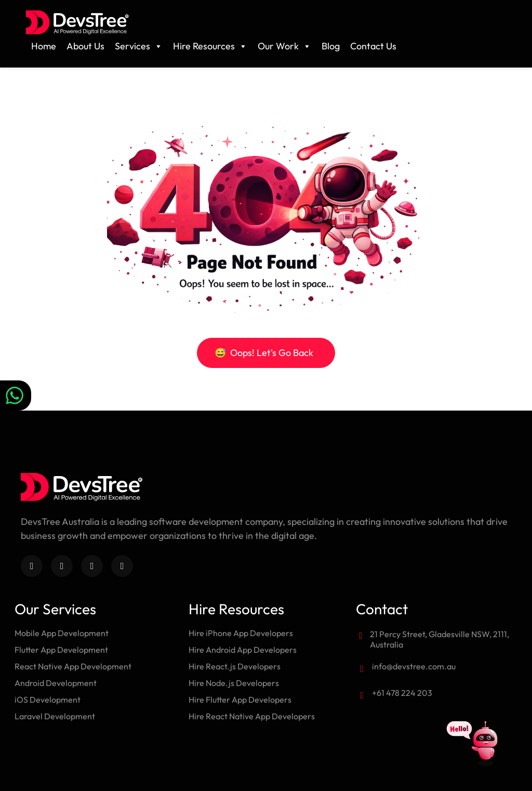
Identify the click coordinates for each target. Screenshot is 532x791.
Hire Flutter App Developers (240, 700)
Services (139, 46)
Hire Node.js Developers (234, 683)
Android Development (56, 683)
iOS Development (48, 700)
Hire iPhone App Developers (241, 633)
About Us (85, 46)
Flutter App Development (61, 650)
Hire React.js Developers (235, 666)
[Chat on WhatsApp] (16, 395)
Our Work (284, 46)
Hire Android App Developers (243, 650)
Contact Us (373, 46)
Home (44, 46)
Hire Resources (210, 46)
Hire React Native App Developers (252, 716)
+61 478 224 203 (402, 693)
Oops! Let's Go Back (264, 353)
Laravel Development (55, 716)
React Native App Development (73, 666)
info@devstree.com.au (414, 666)
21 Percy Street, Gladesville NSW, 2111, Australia (440, 639)
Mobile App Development (62, 633)
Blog (331, 46)
